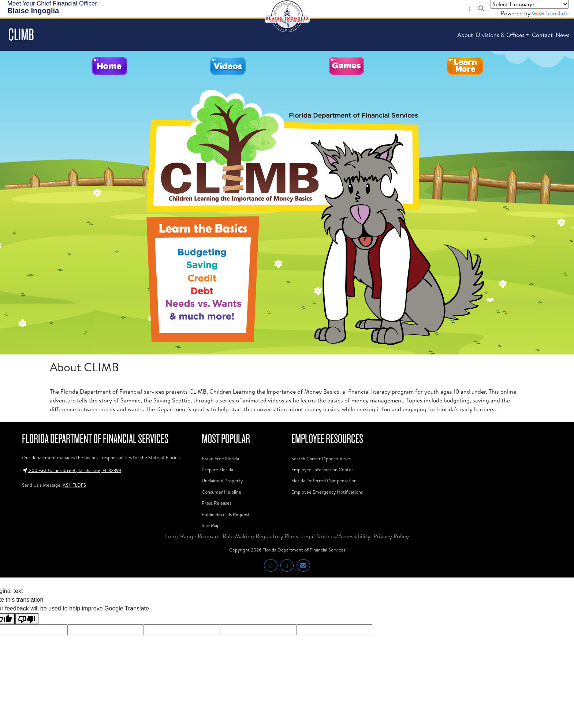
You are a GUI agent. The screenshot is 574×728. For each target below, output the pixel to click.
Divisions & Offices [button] (500, 35)
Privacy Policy (391, 536)
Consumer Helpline (221, 492)
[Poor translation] (27, 619)
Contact (542, 35)
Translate (550, 13)
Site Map (211, 525)
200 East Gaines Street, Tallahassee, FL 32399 (72, 470)
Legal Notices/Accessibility (336, 536)
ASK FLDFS (74, 485)
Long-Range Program (192, 536)
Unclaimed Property (222, 480)
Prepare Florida (217, 469)
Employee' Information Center (322, 469)
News (563, 35)
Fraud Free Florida (220, 458)
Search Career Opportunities (321, 458)
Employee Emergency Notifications (327, 492)
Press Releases (217, 503)
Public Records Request (226, 514)
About (465, 35)
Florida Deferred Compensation (324, 480)
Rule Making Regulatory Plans (260, 536)
